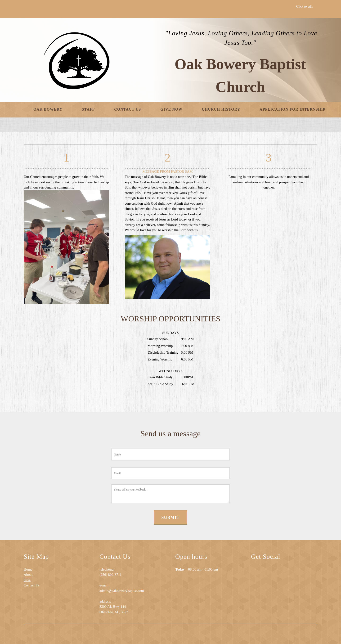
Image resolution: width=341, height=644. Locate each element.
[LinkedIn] (303, 573)
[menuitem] (48, 110)
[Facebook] (284, 573)
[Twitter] (294, 573)
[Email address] (265, 573)
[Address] (275, 573)
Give (27, 580)
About (28, 575)
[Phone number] (256, 573)
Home (28, 569)
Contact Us (32, 585)
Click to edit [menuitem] (304, 7)
